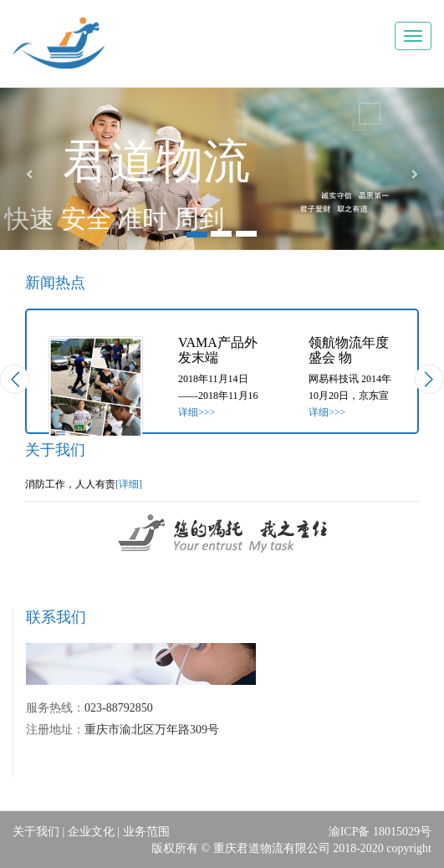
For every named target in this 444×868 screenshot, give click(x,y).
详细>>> (196, 412)
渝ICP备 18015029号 (380, 832)
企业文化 (91, 832)
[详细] (129, 484)
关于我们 (36, 832)
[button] (33, 169)
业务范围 (146, 832)
